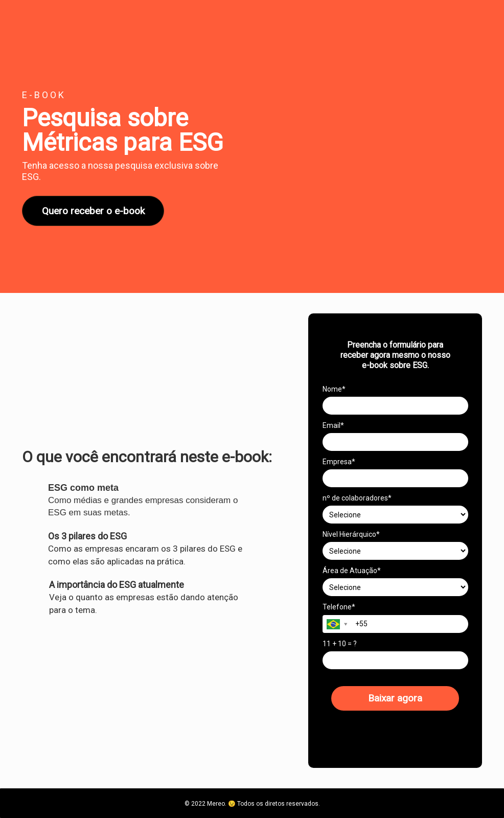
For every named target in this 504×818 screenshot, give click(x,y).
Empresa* (339, 462)
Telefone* (339, 607)
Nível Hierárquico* (351, 534)
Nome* (334, 389)
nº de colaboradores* (357, 498)
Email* (333, 425)
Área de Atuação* (352, 571)
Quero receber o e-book (93, 211)
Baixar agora (395, 698)
